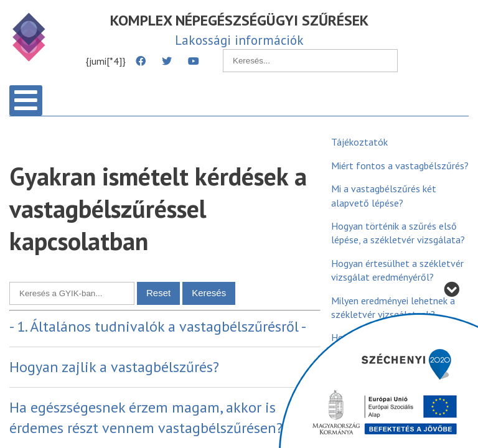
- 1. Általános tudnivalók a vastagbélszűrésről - (158, 326)
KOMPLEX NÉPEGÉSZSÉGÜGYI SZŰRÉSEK (239, 20)
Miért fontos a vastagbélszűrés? (400, 166)
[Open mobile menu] (26, 100)
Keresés (209, 293)
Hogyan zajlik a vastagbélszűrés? (114, 367)
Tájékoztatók (359, 142)
